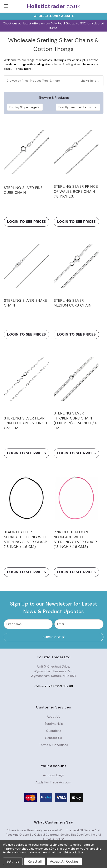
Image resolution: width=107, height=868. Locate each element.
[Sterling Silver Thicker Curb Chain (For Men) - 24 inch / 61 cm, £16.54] (76, 379)
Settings (13, 861)
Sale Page (58, 23)
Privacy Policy (74, 852)
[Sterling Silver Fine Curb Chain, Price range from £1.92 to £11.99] (26, 152)
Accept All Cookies (64, 861)
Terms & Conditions (53, 745)
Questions (54, 731)
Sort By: (64, 107)
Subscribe (53, 637)
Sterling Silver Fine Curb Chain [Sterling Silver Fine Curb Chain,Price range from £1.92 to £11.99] (23, 190)
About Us (53, 717)
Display (14, 107)
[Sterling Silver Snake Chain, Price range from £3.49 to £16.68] (26, 266)
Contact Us (53, 738)
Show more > (25, 69)
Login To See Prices (26, 222)
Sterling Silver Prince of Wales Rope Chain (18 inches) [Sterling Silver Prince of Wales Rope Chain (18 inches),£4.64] (76, 191)
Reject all (35, 861)
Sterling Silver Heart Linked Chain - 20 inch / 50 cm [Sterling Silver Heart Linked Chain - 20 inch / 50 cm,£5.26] (25, 423)
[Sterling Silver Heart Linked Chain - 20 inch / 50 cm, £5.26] (26, 379)
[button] (54, 81)
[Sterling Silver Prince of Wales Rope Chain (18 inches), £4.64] (76, 152)
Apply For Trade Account (53, 783)
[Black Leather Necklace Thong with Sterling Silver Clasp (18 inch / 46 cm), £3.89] (26, 498)
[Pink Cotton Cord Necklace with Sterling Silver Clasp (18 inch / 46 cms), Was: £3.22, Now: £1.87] (76, 498)
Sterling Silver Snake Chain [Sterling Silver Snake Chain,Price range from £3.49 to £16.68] (25, 303)
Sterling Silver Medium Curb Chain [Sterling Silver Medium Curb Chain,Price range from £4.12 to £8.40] (72, 303)
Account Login (53, 775)
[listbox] (31, 107)
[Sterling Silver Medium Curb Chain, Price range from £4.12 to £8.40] (76, 266)
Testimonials (54, 724)
